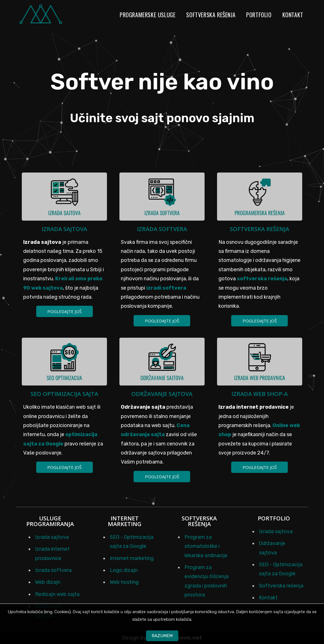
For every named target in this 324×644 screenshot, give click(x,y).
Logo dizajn (124, 570)
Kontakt (293, 15)
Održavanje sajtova (162, 394)
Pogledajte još (64, 311)
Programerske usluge (148, 15)
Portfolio (259, 15)
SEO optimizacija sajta (64, 394)
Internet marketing (132, 558)
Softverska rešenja (211, 15)
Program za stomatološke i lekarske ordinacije (206, 546)
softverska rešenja (262, 279)
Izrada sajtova (64, 229)
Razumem (162, 636)
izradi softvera (166, 288)
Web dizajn (48, 582)
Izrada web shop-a (260, 394)
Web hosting (124, 582)
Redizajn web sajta (57, 594)
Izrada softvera (162, 229)
